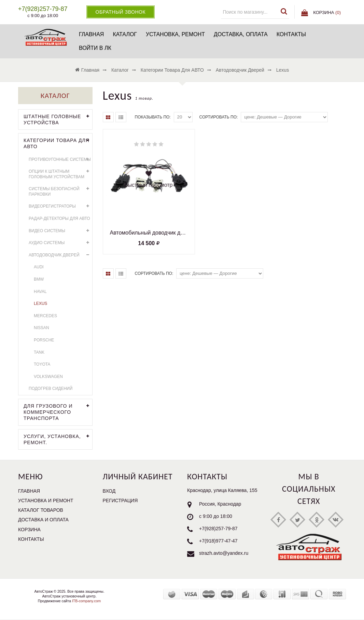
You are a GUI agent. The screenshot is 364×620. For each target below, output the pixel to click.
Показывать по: (153, 117)
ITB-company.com (86, 601)
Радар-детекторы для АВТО (59, 219)
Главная (91, 34)
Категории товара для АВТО (58, 143)
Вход (109, 491)
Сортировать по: (219, 117)
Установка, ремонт (175, 34)
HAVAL (40, 292)
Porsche (44, 340)
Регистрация (120, 501)
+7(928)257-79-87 (218, 529)
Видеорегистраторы (60, 206)
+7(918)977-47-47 (218, 541)
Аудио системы (60, 243)
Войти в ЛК (95, 48)
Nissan (41, 328)
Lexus (40, 304)
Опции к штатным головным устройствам (60, 173)
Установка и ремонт (46, 501)
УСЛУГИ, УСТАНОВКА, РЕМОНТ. (58, 439)
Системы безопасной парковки (60, 191)
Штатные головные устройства (58, 119)
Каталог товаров (41, 510)
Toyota (42, 364)
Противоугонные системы (60, 160)
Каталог (125, 34)
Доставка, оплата (241, 34)
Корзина (29, 530)
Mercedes (45, 316)
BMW (39, 279)
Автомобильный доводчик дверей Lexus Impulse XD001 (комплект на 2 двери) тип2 (149, 233)
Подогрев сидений (51, 389)
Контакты (291, 34)
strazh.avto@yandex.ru (224, 553)
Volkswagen (48, 377)
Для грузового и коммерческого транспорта (58, 411)
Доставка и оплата (43, 520)
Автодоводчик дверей (60, 255)
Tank (39, 352)
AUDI (39, 267)
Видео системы (60, 231)
